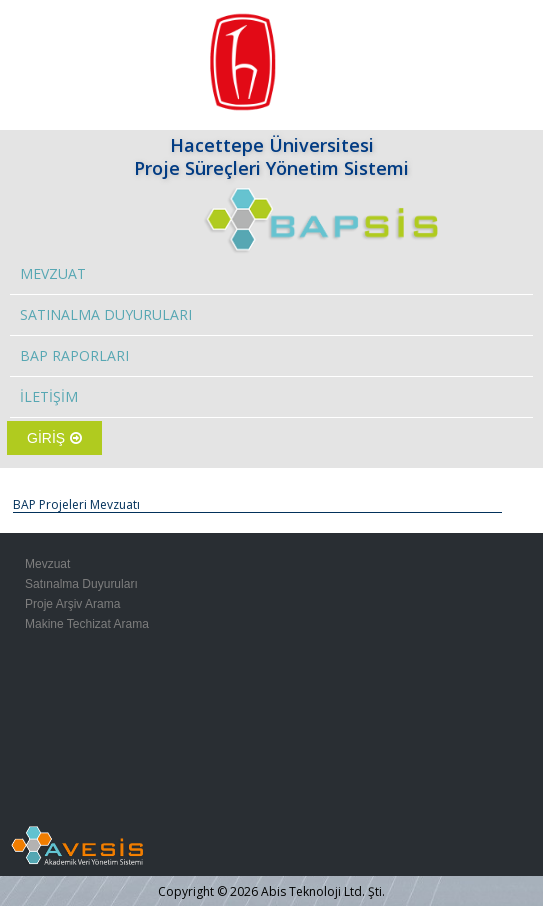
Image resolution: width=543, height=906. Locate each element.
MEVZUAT (53, 273)
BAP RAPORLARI (74, 355)
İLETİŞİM (49, 396)
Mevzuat (47, 564)
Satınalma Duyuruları (81, 584)
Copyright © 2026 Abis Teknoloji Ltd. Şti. (271, 891)
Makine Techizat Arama (87, 624)
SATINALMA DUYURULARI (106, 314)
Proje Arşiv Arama (72, 604)
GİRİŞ (54, 438)
